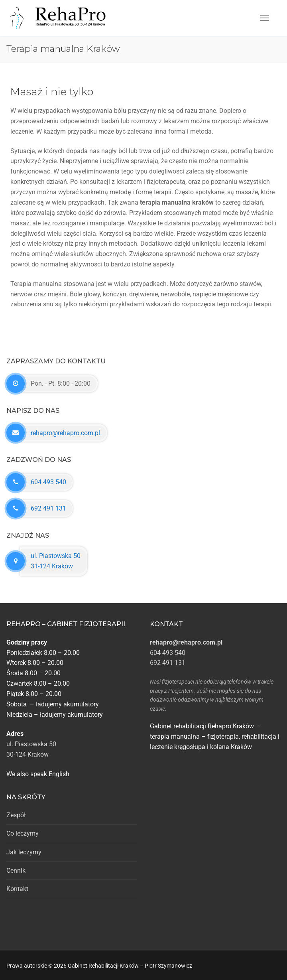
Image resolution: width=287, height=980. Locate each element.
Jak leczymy (24, 852)
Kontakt (17, 889)
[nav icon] (265, 18)
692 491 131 (48, 508)
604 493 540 (48, 482)
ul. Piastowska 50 (31, 744)
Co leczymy (23, 833)
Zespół (16, 815)
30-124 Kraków (28, 754)
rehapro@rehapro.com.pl (65, 433)
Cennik (16, 871)
